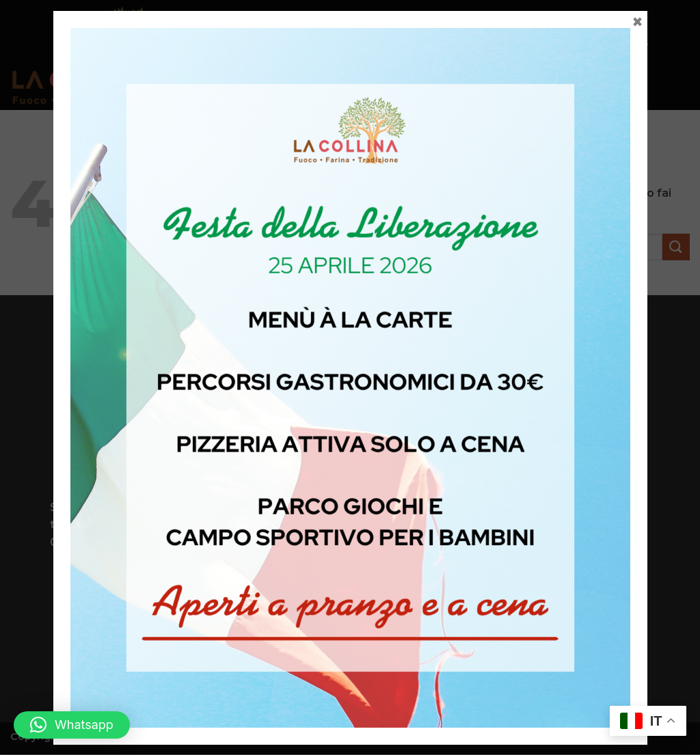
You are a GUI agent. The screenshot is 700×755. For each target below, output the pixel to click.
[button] (72, 725)
